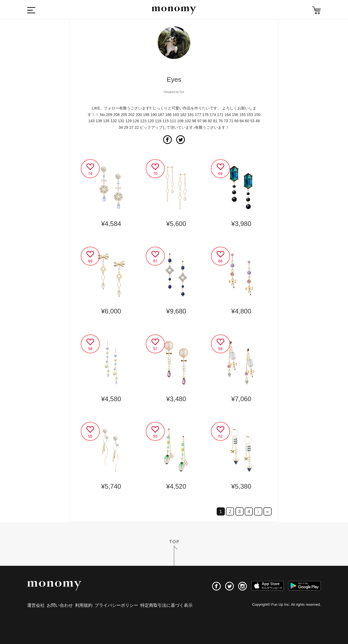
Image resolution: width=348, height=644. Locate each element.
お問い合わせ (60, 605)
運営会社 (36, 605)
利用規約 (84, 605)
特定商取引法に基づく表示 (166, 605)
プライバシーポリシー (116, 605)
